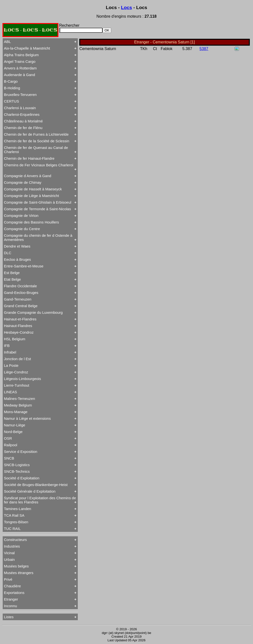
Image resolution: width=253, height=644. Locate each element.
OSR (8, 438)
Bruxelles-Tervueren (20, 95)
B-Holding (12, 88)
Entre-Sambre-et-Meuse (24, 266)
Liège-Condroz (16, 372)
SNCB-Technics (17, 471)
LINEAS (10, 392)
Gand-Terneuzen (18, 299)
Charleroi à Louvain (20, 108)
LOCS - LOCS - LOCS (30, 30)
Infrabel (10, 352)
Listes (9, 617)
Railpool (11, 445)
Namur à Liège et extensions (27, 418)
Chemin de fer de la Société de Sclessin (37, 141)
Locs (126, 7)
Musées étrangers (19, 573)
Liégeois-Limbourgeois (22, 379)
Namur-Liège (15, 425)
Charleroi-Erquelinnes (22, 114)
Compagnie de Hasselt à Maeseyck (33, 189)
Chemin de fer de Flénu (23, 128)
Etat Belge (12, 279)
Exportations (14, 593)
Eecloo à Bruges (17, 259)
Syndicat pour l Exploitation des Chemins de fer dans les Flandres (40, 500)
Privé (8, 579)
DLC (8, 253)
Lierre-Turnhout (17, 385)
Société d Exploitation (22, 478)
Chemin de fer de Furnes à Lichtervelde (36, 134)
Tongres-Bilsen (16, 522)
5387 (204, 49)
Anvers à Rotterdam (20, 68)
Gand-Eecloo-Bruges (21, 293)
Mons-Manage (16, 412)
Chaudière (12, 586)
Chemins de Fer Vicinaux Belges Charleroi (39, 165)
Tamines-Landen (18, 509)
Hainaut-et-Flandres (20, 319)
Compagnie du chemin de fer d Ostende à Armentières (38, 237)
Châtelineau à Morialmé (23, 121)
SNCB (9, 458)
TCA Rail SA (14, 515)
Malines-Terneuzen (20, 399)
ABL (7, 42)
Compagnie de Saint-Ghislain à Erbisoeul (38, 202)
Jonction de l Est (17, 359)
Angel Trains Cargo (20, 61)
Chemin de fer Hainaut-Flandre (29, 158)
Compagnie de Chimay (23, 182)
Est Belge (12, 273)
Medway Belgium (18, 405)
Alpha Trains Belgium (21, 55)
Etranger (11, 599)
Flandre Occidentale (20, 286)
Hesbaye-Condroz (19, 332)
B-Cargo (11, 81)
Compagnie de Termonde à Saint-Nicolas (37, 209)
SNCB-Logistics (17, 465)
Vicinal (9, 553)
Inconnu (10, 606)
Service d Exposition (21, 452)
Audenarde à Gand (20, 75)
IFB (7, 346)
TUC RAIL (12, 529)
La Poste (11, 365)
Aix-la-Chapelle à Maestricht (27, 48)
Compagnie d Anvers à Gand (28, 176)
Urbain (9, 559)
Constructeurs (15, 540)
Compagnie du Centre (22, 229)
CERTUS (11, 101)
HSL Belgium (15, 339)
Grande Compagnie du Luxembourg (33, 312)
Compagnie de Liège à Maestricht (31, 196)
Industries (12, 546)
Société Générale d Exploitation (30, 491)
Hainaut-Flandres (18, 326)
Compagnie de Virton (21, 216)
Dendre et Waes (17, 246)
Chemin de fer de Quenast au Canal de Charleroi (36, 150)
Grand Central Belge (21, 306)
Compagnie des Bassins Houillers (31, 222)
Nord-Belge (13, 432)
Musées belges (16, 566)
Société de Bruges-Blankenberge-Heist (36, 485)
